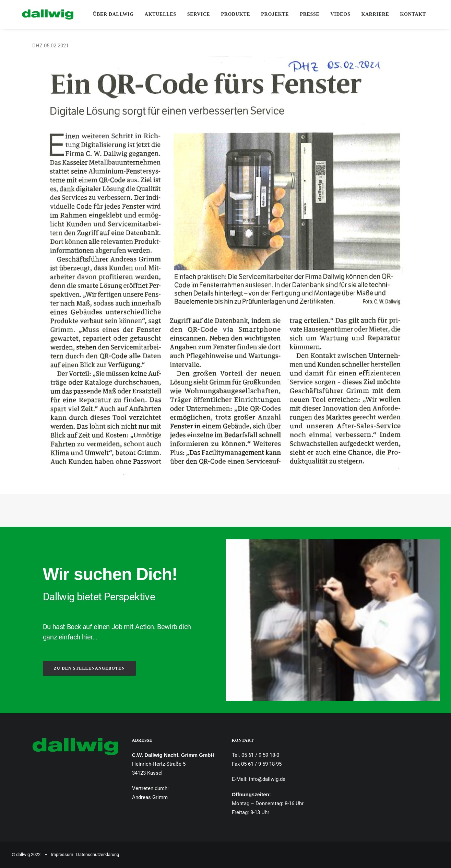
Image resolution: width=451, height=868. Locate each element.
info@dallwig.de (267, 779)
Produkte (232, 14)
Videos (337, 14)
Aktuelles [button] (157, 14)
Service (195, 14)
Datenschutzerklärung (98, 854)
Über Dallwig (110, 14)
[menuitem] (110, 14)
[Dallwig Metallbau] (38, 14)
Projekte (271, 14)
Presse (306, 14)
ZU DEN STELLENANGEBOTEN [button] (90, 668)
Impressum (62, 854)
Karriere (372, 14)
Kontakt (409, 14)
